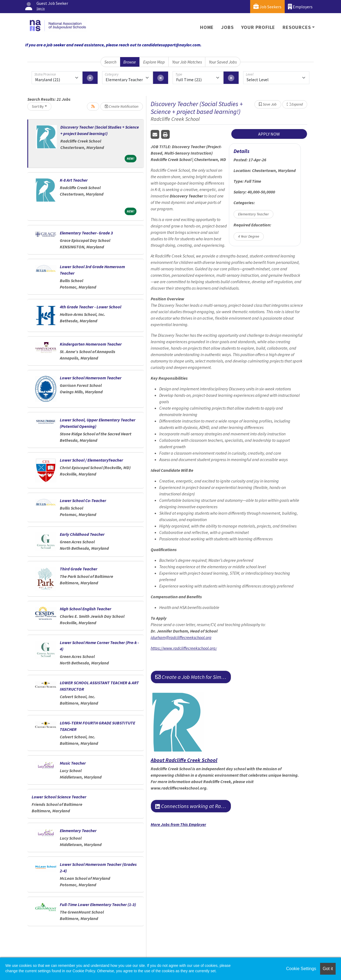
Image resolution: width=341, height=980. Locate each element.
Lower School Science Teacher (59, 797)
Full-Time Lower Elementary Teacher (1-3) (98, 904)
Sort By (38, 106)
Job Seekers (267, 7)
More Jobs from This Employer (178, 824)
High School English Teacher (86, 609)
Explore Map (154, 62)
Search (110, 62)
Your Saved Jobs (223, 62)
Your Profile (258, 27)
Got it (328, 969)
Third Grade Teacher (79, 569)
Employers (300, 7)
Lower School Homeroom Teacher (91, 378)
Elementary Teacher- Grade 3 (86, 233)
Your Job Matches (187, 62)
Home (207, 27)
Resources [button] (297, 27)
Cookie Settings (301, 969)
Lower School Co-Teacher (83, 500)
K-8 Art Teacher (74, 180)
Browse (130, 62)
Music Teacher (73, 763)
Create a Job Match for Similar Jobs (193, 677)
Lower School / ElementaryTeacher (91, 460)
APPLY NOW (269, 134)
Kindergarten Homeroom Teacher (91, 344)
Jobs (227, 27)
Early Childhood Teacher (82, 534)
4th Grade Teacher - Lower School (90, 307)
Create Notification (122, 106)
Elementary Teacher (78, 831)
